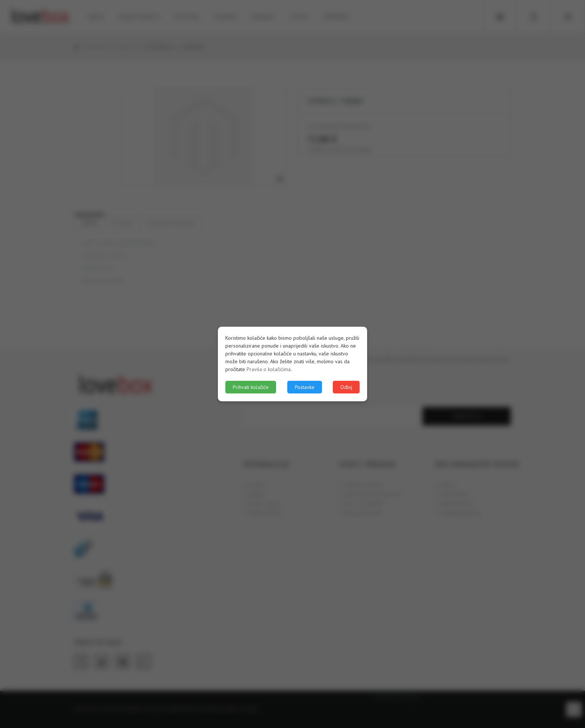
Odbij (346, 387)
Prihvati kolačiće (251, 387)
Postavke (305, 387)
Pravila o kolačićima (269, 369)
